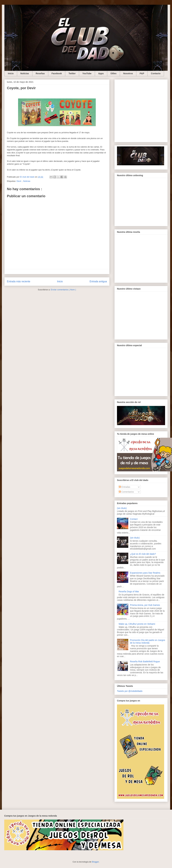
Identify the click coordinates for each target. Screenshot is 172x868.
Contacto (156, 73)
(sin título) (122, 508)
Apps (101, 73)
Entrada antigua (98, 281)
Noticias (25, 73)
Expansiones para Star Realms (145, 573)
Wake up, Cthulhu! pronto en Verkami (137, 624)
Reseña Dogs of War (129, 592)
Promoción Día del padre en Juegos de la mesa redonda (148, 641)
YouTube (87, 73)
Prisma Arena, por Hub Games (145, 605)
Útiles (114, 73)
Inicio (11, 73)
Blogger (95, 862)
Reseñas (40, 73)
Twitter (72, 73)
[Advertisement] (31, 110)
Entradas (125, 487)
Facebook (57, 73)
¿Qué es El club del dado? (143, 554)
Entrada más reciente (19, 281)
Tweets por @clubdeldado (130, 691)
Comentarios (126, 492)
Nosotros (128, 73)
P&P (142, 73)
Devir (19, 181)
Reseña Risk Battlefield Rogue (145, 661)
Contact (134, 519)
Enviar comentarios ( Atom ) (63, 290)
